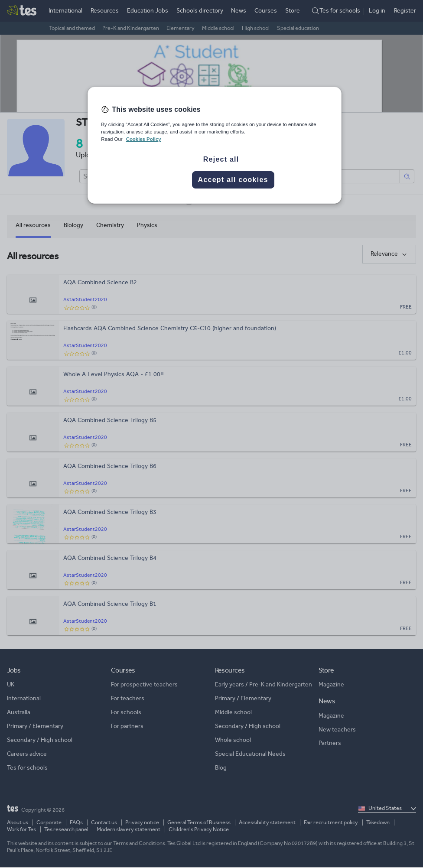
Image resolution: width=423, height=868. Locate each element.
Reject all (221, 159)
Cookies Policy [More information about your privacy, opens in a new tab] (144, 139)
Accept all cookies (233, 180)
